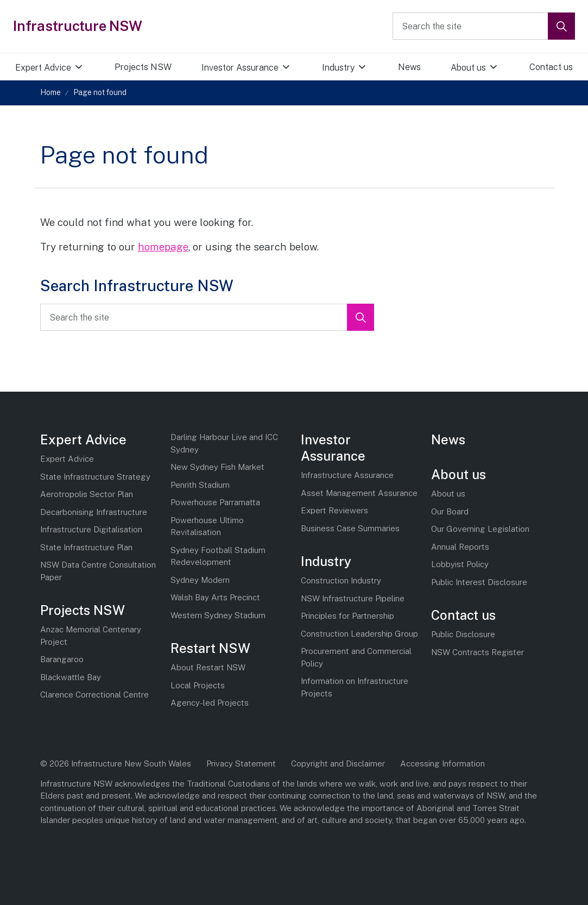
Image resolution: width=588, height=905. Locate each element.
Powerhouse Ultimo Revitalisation (207, 526)
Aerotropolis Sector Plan (87, 494)
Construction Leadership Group (359, 634)
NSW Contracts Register (478, 652)
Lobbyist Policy (460, 564)
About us (468, 68)
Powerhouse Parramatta (215, 502)
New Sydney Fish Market (217, 467)
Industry (338, 68)
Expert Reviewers (334, 510)
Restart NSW (210, 648)
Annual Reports (460, 547)
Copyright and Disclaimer (338, 763)
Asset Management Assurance (359, 493)
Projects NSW (143, 67)
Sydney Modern (200, 580)
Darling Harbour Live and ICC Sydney (224, 443)
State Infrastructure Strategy (95, 477)
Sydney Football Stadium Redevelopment (218, 556)
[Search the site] (484, 26)
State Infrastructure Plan (86, 547)
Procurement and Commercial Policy (356, 657)
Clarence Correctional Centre (94, 695)
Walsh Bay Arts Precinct (215, 597)
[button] (561, 26)
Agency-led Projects (210, 703)
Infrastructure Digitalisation (91, 529)
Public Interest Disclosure (479, 582)
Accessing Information (442, 763)
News (409, 67)
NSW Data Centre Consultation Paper (98, 571)
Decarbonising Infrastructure (94, 512)
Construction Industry (341, 580)
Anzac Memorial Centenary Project (91, 636)
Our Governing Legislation (480, 529)
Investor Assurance (240, 68)
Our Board (450, 511)
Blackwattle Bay (71, 677)
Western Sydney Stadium (218, 615)
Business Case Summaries (350, 528)
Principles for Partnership (347, 616)
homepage (163, 247)
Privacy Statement (241, 763)
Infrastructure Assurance (347, 475)
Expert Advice (43, 68)
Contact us (463, 615)
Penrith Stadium (200, 485)
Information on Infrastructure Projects (355, 687)
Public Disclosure (463, 634)
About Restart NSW (208, 667)
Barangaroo (62, 659)
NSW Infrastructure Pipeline (353, 598)
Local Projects (198, 685)
